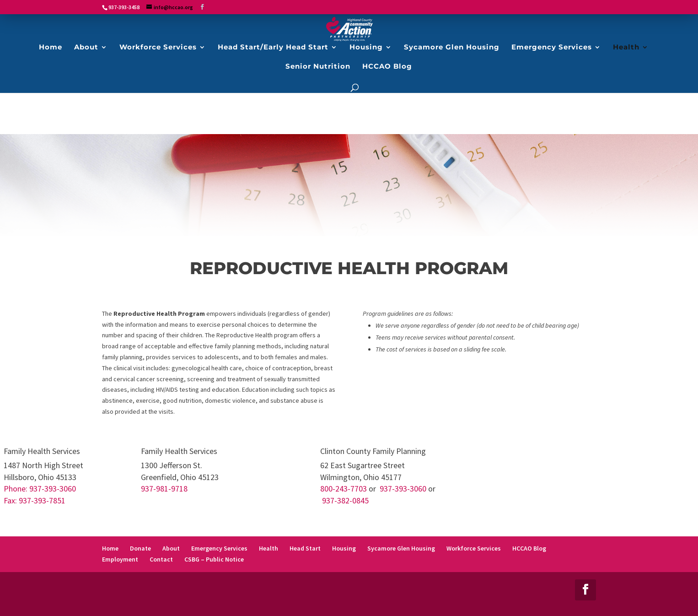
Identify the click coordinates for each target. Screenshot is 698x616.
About (171, 548)
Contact (161, 559)
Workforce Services (474, 548)
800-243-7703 (344, 489)
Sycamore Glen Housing (401, 548)
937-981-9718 (164, 489)
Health (268, 548)
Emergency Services (219, 548)
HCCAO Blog (529, 548)
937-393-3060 (403, 489)
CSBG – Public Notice (214, 559)
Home (110, 548)
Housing (344, 548)
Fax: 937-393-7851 (35, 500)
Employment (120, 559)
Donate (140, 548)
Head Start (305, 548)
